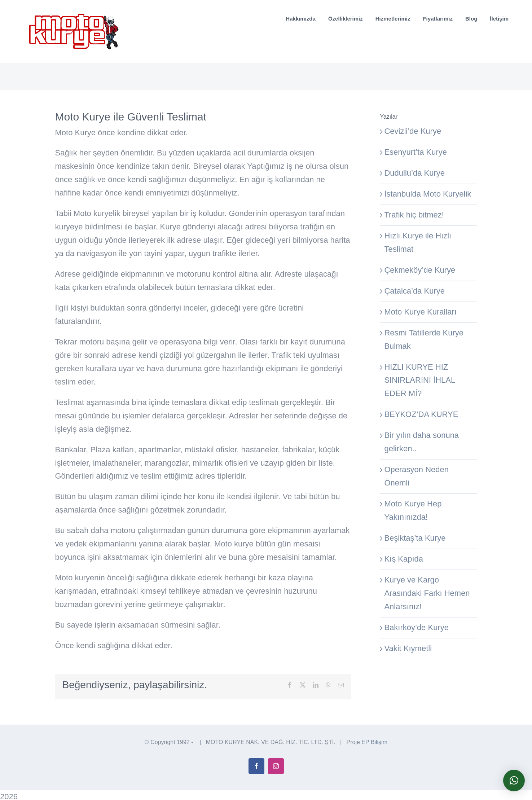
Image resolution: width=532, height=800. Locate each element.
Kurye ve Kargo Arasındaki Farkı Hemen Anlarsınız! (427, 593)
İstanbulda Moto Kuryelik (428, 194)
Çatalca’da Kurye (414, 291)
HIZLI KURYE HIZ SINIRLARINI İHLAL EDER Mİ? (419, 380)
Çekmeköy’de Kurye (420, 270)
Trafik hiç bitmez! (414, 215)
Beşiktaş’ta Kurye (415, 538)
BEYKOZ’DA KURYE (421, 414)
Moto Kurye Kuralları (420, 312)
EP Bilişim (374, 752)
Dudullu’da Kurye (414, 173)
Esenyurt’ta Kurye (416, 152)
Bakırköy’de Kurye (416, 627)
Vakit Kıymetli (408, 648)
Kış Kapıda (404, 559)
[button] (514, 781)
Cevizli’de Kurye (413, 131)
